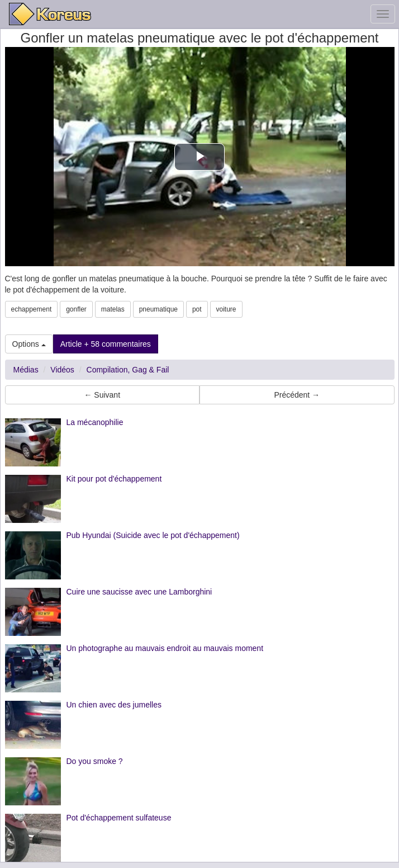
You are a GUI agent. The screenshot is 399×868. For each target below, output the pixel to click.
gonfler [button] (76, 309)
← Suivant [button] (102, 395)
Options (29, 344)
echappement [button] (32, 309)
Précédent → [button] (297, 395)
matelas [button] (113, 309)
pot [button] (197, 309)
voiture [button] (226, 309)
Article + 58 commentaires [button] (106, 344)
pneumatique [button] (158, 309)
